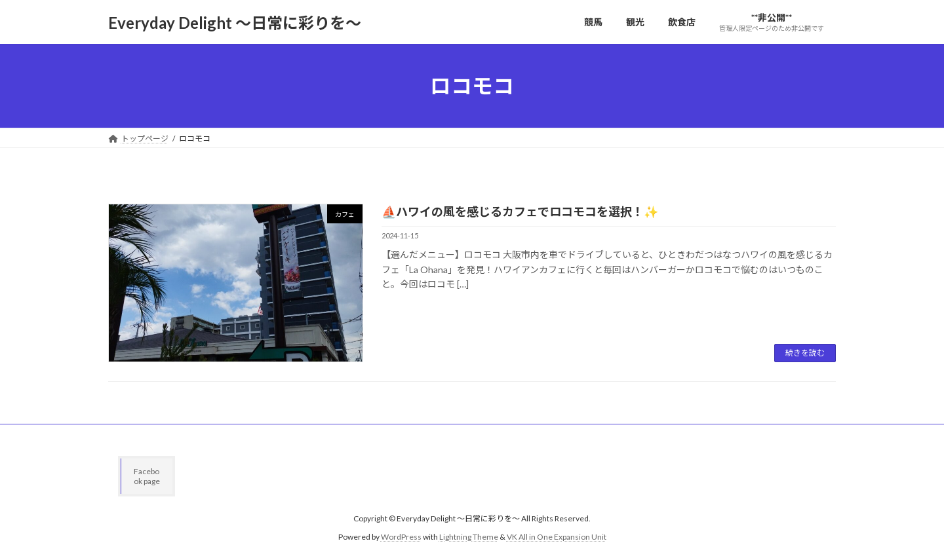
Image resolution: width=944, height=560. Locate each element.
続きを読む (805, 353)
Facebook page (147, 476)
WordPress (401, 537)
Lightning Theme (469, 537)
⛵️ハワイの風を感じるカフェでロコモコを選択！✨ (520, 212)
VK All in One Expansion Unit (557, 537)
